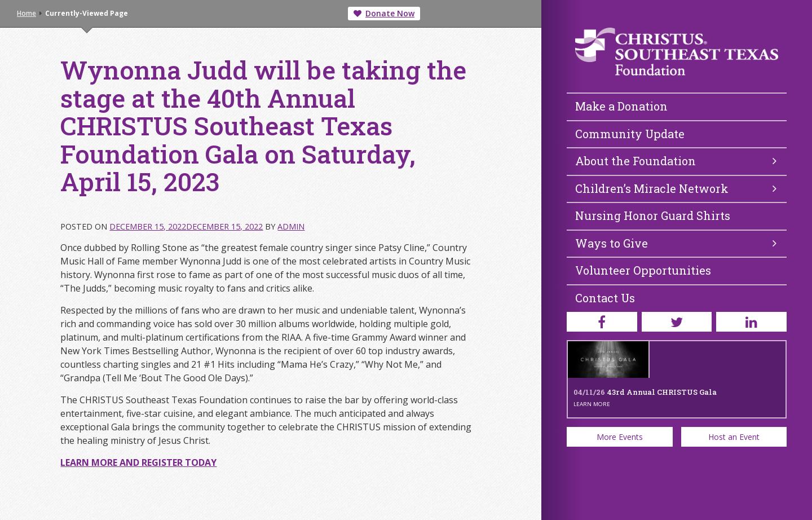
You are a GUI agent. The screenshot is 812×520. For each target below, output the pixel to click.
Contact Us (605, 298)
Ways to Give (676, 243)
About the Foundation (676, 161)
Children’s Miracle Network (676, 188)
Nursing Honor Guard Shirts (653, 215)
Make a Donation (621, 106)
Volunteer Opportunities (643, 270)
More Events (620, 437)
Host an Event (734, 437)
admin (291, 226)
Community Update (630, 134)
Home (27, 13)
